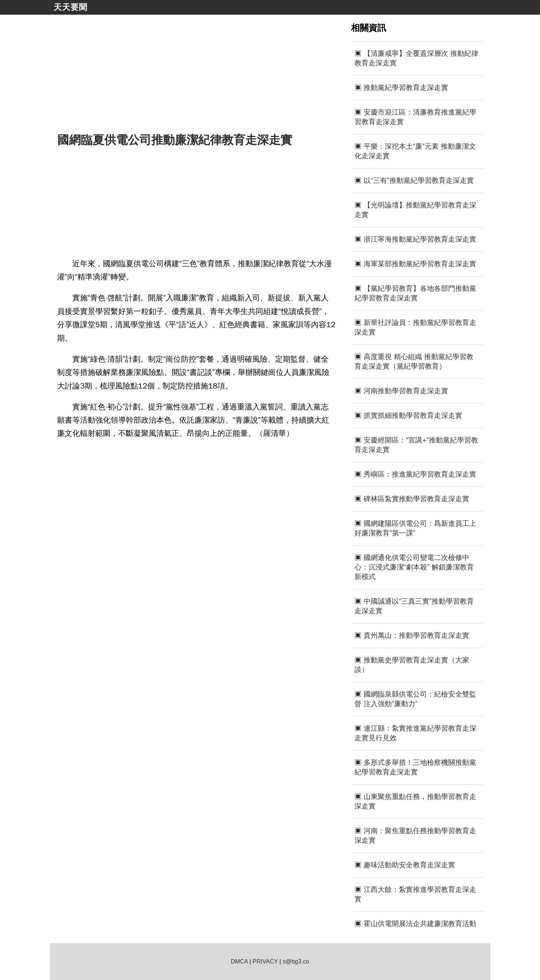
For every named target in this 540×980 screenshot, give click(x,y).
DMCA (239, 961)
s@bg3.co (296, 961)
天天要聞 (70, 7)
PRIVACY (265, 961)
